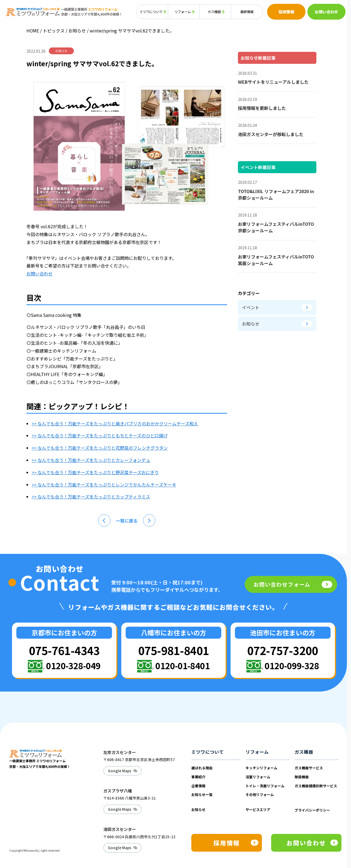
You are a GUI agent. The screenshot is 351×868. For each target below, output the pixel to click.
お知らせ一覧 (202, 795)
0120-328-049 (73, 666)
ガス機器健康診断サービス (316, 786)
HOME (33, 31)
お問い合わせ (40, 274)
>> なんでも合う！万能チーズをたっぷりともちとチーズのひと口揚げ (100, 435)
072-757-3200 (283, 650)
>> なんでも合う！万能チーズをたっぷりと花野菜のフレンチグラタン (100, 448)
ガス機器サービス (309, 768)
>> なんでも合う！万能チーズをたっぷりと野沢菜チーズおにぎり (95, 472)
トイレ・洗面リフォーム (265, 786)
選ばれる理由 (202, 768)
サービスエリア (258, 810)
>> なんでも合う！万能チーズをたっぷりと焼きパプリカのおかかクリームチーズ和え (115, 424)
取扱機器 (302, 777)
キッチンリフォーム (261, 768)
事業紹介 (198, 777)
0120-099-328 (292, 666)
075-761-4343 (64, 650)
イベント (277, 307)
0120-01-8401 (183, 666)
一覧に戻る (127, 521)
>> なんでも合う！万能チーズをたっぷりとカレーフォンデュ (91, 460)
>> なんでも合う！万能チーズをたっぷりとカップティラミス (91, 497)
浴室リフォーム (258, 777)
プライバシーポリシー (312, 810)
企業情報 (198, 786)
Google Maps (117, 770)
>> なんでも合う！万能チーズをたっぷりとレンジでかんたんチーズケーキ (104, 485)
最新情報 (247, 12)
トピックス (54, 31)
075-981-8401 (174, 650)
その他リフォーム (260, 795)
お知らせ (78, 31)
